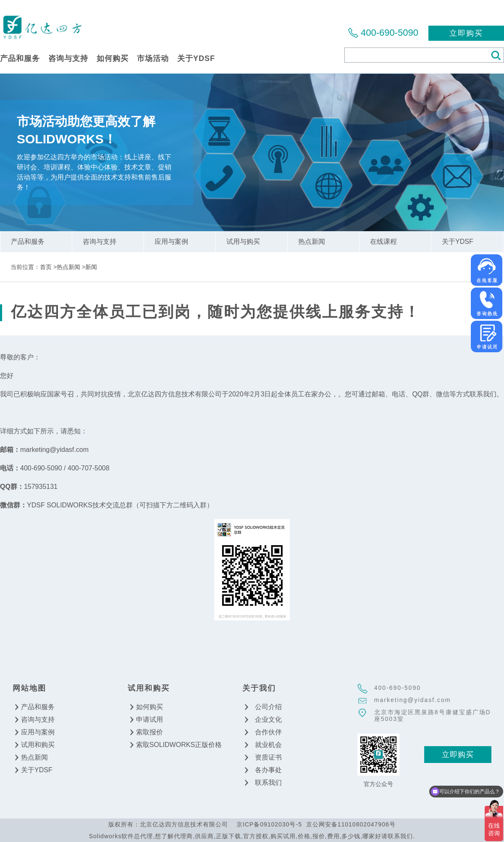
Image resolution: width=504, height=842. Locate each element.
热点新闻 (68, 267)
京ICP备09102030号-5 (269, 824)
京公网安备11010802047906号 (351, 824)
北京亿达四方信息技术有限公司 (42, 27)
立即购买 (466, 33)
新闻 (91, 267)
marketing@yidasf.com (413, 700)
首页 (46, 267)
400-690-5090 (390, 33)
